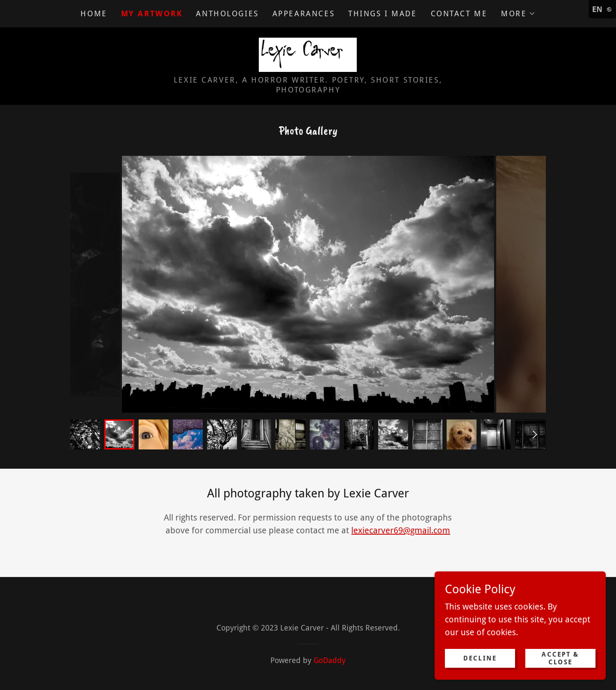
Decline (480, 658)
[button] (518, 14)
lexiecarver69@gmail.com (401, 530)
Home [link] (94, 13)
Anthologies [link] (227, 13)
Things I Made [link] (382, 13)
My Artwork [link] (152, 13)
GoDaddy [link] (330, 660)
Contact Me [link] (459, 13)
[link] (308, 54)
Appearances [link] (304, 13)
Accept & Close (560, 658)
